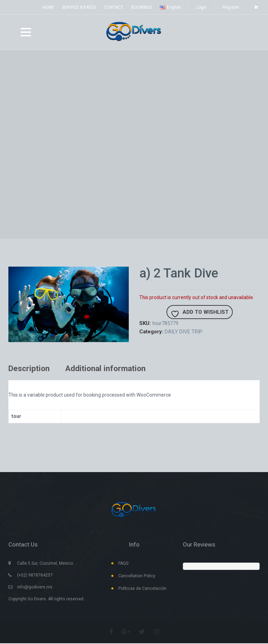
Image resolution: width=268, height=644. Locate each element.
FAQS (123, 564)
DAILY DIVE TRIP (184, 332)
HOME (48, 7)
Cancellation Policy (137, 577)
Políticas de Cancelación (142, 589)
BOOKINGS (142, 7)
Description (30, 369)
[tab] (35, 369)
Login (201, 7)
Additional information (110, 369)
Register (231, 7)
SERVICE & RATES (79, 7)
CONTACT (114, 7)
